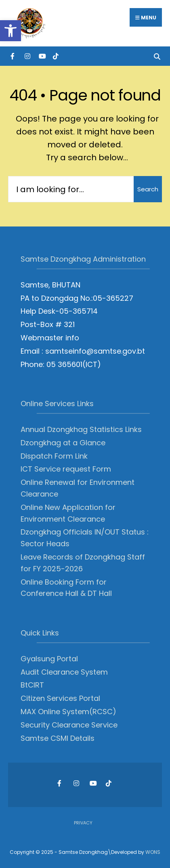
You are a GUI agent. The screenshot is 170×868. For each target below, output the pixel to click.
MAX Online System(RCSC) (68, 712)
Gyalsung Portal (49, 659)
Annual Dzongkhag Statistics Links (81, 429)
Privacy (83, 823)
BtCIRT (32, 685)
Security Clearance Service (69, 725)
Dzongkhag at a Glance (63, 443)
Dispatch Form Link (54, 456)
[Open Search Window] (157, 56)
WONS (153, 852)
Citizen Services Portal (60, 698)
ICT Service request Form (66, 469)
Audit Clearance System (64, 672)
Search (148, 189)
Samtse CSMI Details (58, 738)
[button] (10, 31)
